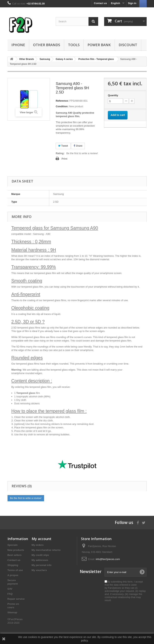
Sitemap (12, 612)
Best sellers (15, 555)
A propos (13, 575)
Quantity (113, 95)
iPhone (18, 45)
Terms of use (15, 570)
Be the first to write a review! (82, 153)
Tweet (63, 146)
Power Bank (99, 45)
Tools (74, 45)
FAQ (10, 594)
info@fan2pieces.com (108, 559)
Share (78, 146)
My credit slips (40, 555)
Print (64, 159)
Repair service (16, 599)
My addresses (40, 560)
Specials (13, 545)
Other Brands (47, 45)
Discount (128, 45)
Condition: (62, 106)
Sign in (132, 3)
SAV (10, 589)
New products (16, 550)
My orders (38, 545)
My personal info (42, 565)
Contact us (100, 3)
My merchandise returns (46, 550)
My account (42, 539)
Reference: (62, 101)
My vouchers (39, 570)
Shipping (13, 565)
